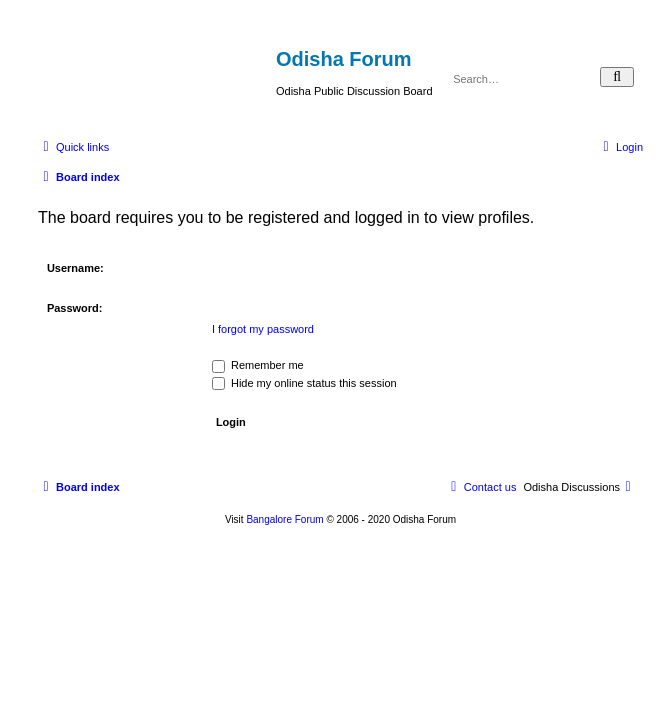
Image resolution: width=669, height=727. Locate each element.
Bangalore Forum (284, 519)
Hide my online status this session (304, 383)
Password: (75, 308)
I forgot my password (263, 329)
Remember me (258, 365)
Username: (75, 268)
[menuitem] (620, 147)
